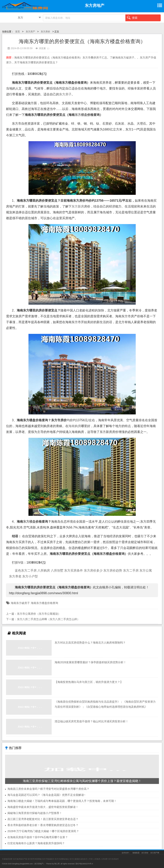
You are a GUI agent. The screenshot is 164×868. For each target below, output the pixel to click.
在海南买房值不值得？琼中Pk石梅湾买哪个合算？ (38, 837)
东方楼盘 (81, 115)
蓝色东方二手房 (26, 571)
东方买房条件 (74, 571)
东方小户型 (30, 576)
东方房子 (65, 94)
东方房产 (30, 32)
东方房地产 (39, 864)
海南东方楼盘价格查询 (44, 603)
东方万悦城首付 (48, 859)
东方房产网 (155, 853)
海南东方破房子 (20, 603)
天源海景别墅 (7, 859)
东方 (20, 18)
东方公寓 (146, 571)
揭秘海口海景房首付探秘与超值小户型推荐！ (35, 813)
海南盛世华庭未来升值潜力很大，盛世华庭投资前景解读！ (43, 807)
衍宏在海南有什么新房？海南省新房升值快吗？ (36, 843)
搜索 (132, 18)
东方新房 (78, 206)
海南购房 (75, 426)
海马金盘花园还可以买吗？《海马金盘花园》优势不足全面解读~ (46, 795)
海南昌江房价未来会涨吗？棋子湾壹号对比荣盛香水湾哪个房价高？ (48, 789)
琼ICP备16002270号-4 (84, 864)
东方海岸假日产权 (20, 859)
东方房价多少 (93, 571)
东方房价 (45, 32)
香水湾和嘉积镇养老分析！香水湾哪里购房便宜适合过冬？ (43, 825)
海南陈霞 (136, 853)
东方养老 (15, 576)
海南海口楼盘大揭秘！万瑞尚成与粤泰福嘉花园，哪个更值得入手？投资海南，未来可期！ (62, 801)
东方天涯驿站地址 (62, 859)
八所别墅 (57, 571)
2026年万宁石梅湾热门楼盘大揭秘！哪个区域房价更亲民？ (43, 831)
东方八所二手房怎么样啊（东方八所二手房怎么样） (48, 619)
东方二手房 (131, 571)
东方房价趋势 (113, 571)
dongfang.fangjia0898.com (22, 864)
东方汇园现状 (75, 859)
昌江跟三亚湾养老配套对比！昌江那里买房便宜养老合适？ (43, 819)
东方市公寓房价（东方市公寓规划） (39, 614)
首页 (18, 32)
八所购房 (44, 571)
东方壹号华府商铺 (35, 859)
